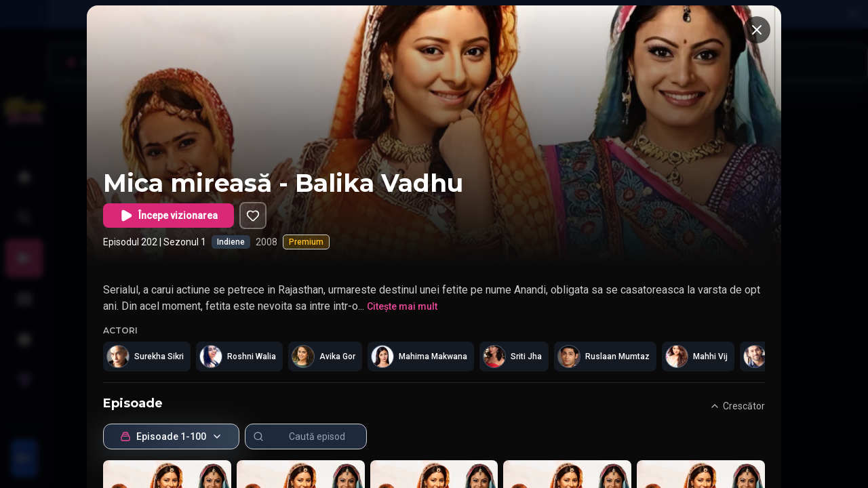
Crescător (737, 406)
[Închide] (757, 30)
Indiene (231, 242)
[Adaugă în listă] (253, 216)
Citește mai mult (402, 306)
